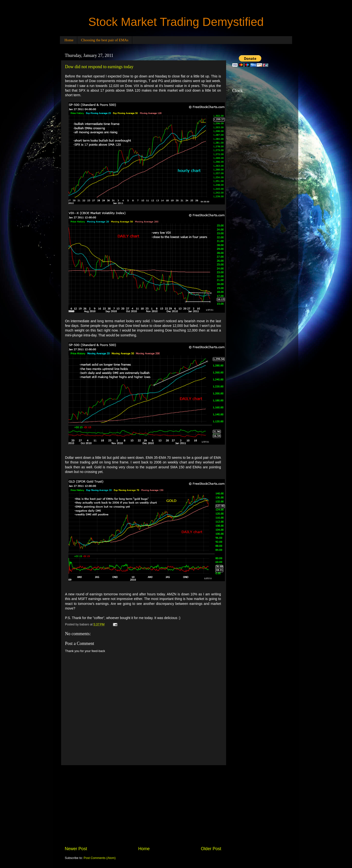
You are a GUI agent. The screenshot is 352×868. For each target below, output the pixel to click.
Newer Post (76, 849)
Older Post (211, 849)
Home (69, 40)
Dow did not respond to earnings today (99, 67)
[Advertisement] (143, 805)
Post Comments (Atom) (100, 858)
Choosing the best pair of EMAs (105, 40)
